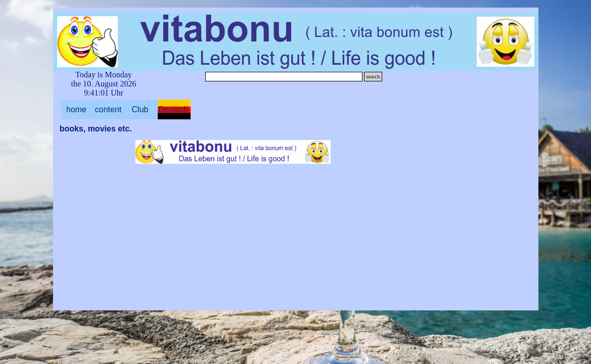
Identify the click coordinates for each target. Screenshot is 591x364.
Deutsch (174, 109)
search (373, 77)
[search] (284, 77)
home (76, 109)
